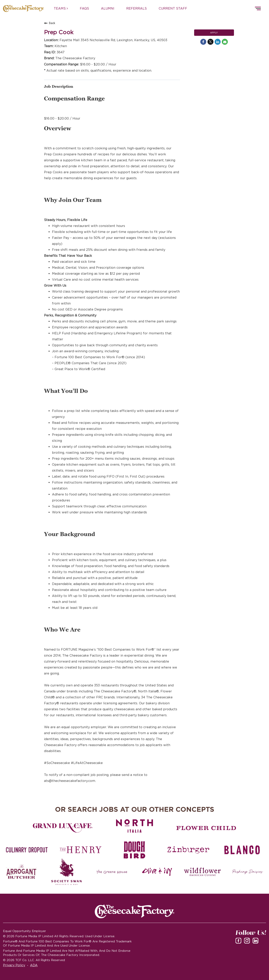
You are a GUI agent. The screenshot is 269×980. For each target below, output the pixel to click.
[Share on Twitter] (210, 42)
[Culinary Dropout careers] (27, 850)
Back (50, 23)
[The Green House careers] (112, 872)
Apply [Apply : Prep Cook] (214, 33)
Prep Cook (59, 32)
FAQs (84, 8)
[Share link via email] (225, 42)
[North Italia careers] (134, 826)
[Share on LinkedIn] (218, 42)
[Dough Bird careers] (134, 850)
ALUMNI (108, 8)
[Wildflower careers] (202, 872)
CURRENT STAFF (173, 8)
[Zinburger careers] (188, 850)
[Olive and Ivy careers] (157, 872)
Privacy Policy (14, 965)
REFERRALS (136, 8)
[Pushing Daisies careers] (248, 872)
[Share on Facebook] (203, 42)
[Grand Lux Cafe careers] (63, 828)
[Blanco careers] (242, 850)
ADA (34, 965)
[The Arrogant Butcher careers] (21, 872)
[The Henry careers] (81, 850)
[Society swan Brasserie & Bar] (67, 872)
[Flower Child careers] (206, 828)
